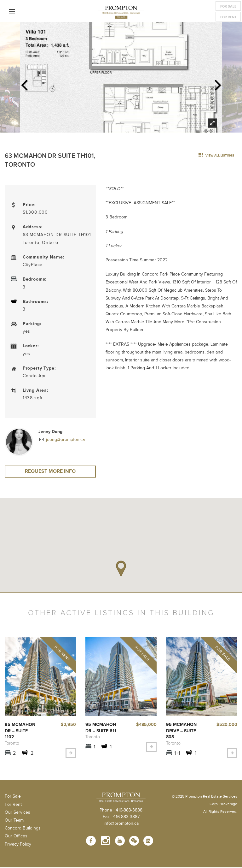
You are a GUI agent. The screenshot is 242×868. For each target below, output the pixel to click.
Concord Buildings (23, 829)
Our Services (17, 813)
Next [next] (218, 83)
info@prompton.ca (121, 824)
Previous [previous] (24, 83)
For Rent (228, 17)
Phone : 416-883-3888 (121, 811)
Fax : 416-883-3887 (121, 817)
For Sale (228, 6)
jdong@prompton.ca (65, 440)
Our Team (14, 821)
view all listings (216, 156)
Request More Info (51, 472)
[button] (121, 570)
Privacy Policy (18, 845)
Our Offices (16, 837)
